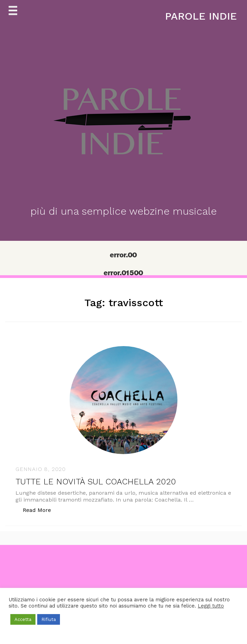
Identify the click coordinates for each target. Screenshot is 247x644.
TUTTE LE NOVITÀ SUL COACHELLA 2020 (96, 482)
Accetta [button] (23, 619)
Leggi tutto (211, 606)
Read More (40, 510)
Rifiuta (49, 619)
